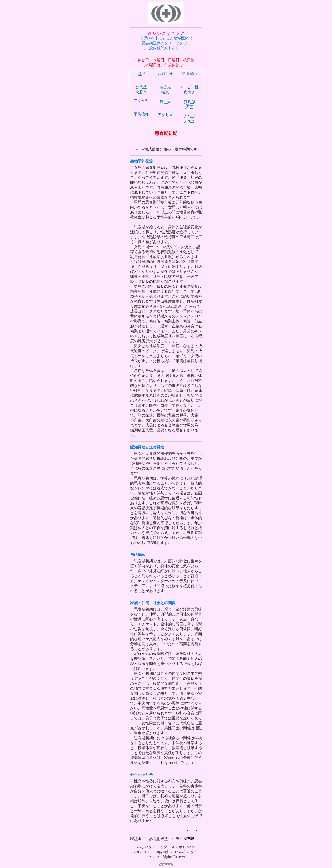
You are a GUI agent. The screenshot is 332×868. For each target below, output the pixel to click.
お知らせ (165, 74)
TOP (141, 73)
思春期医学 (159, 838)
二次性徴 (141, 101)
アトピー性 (189, 87)
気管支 (165, 87)
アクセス (165, 115)
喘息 (165, 92)
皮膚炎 (189, 92)
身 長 (165, 101)
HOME (136, 838)
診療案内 (189, 74)
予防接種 (141, 114)
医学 (189, 106)
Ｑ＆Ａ (141, 91)
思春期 (189, 101)
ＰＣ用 (189, 115)
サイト (189, 120)
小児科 (141, 86)
